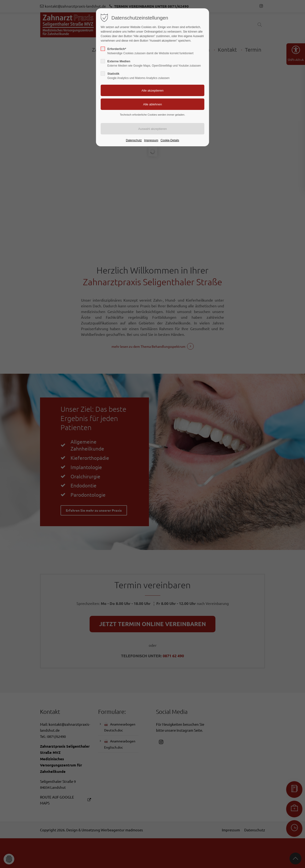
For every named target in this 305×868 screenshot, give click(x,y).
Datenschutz (134, 140)
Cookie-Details (170, 140)
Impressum (151, 140)
